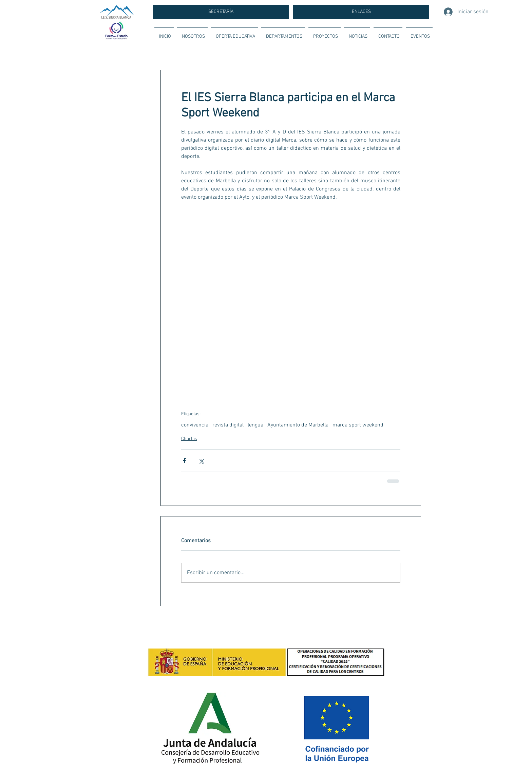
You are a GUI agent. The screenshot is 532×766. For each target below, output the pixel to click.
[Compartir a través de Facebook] (184, 461)
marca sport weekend (358, 425)
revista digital (228, 425)
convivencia (195, 425)
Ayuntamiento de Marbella (298, 425)
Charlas (189, 439)
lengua (255, 425)
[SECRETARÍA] (221, 12)
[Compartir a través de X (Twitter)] (201, 461)
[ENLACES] (361, 12)
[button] (192, 34)
